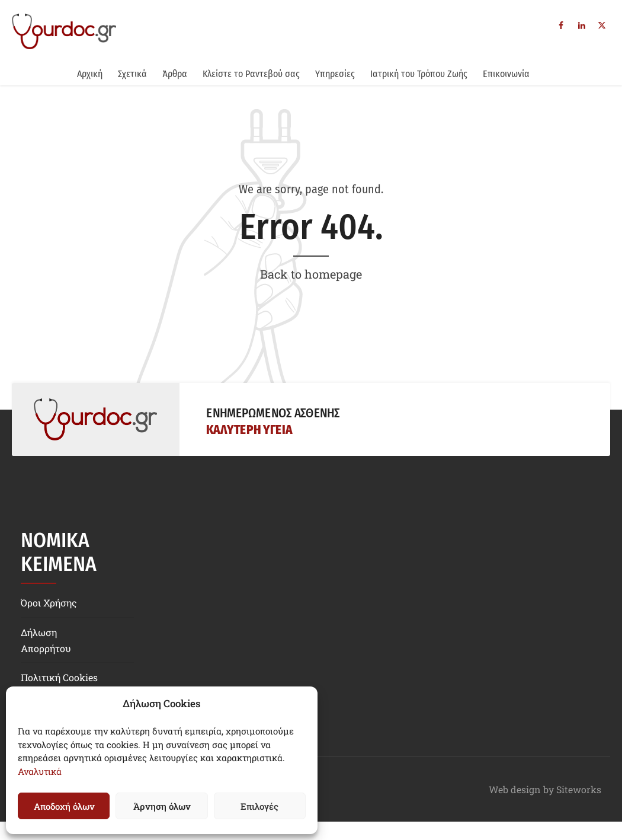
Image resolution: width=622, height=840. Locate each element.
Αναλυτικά (40, 771)
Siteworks (579, 789)
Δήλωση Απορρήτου (46, 640)
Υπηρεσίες (335, 74)
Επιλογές (259, 806)
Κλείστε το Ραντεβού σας (251, 74)
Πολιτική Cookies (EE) (59, 685)
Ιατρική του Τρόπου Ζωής (419, 74)
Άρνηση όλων (162, 806)
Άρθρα (175, 74)
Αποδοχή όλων (64, 806)
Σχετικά (132, 74)
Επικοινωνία (506, 74)
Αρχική (90, 74)
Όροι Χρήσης (49, 603)
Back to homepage (311, 274)
